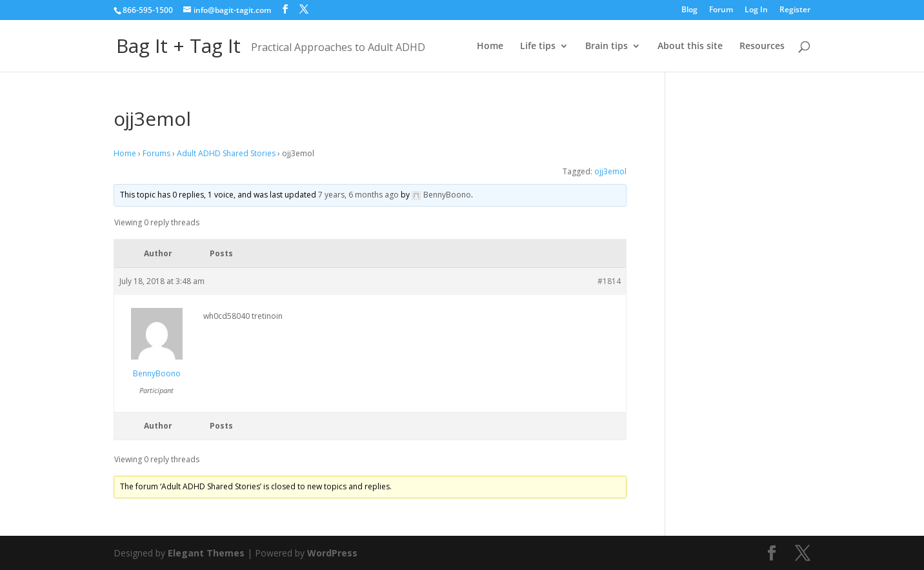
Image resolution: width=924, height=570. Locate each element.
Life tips (538, 46)
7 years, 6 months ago (358, 195)
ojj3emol (610, 171)
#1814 (609, 281)
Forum (721, 10)
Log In (756, 10)
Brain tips (607, 46)
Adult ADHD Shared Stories (226, 153)
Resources (762, 46)
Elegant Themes (206, 553)
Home (490, 46)
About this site (690, 46)
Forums (156, 153)
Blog (689, 10)
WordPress (332, 553)
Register (795, 10)
